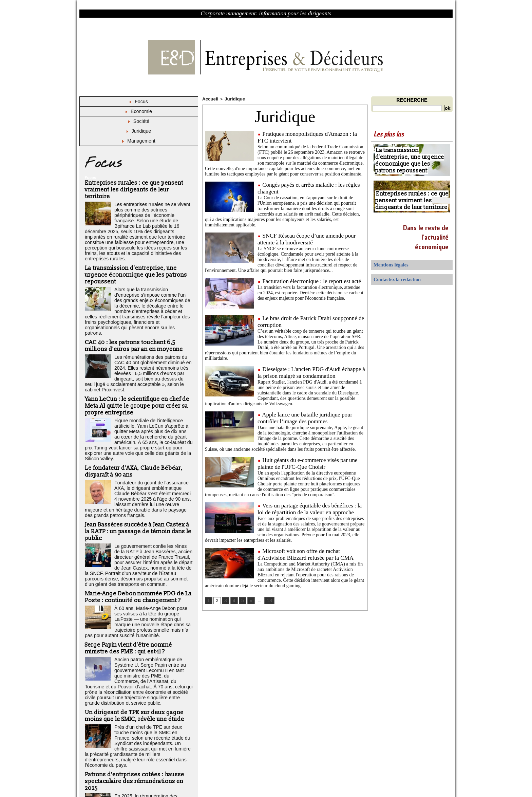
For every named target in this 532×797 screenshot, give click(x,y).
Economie (139, 111)
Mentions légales (387, 264)
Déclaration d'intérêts (145, 780)
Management (139, 139)
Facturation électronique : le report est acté (312, 280)
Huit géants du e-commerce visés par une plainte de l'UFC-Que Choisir (308, 462)
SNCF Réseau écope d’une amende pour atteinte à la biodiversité (307, 238)
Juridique (139, 130)
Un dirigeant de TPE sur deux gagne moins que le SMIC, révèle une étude (133, 658)
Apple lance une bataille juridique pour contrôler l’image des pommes (305, 417)
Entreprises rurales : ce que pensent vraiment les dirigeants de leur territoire (138, 183)
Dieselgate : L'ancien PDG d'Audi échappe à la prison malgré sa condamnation (311, 372)
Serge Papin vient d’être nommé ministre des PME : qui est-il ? (127, 598)
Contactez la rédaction (392, 277)
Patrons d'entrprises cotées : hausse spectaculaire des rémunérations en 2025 (133, 716)
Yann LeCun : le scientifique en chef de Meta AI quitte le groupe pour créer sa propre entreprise (136, 366)
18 (267, 600)
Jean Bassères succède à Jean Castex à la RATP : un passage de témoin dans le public (138, 486)
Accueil (209, 98)
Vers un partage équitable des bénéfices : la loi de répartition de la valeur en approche (310, 508)
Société (139, 120)
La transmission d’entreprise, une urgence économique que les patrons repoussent (134, 256)
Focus (139, 101)
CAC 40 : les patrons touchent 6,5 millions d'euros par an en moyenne (132, 313)
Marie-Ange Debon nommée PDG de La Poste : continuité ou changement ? (136, 549)
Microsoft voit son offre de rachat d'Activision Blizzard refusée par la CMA (306, 553)
